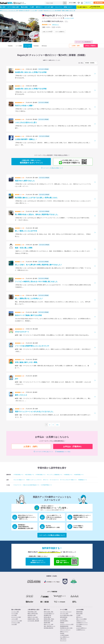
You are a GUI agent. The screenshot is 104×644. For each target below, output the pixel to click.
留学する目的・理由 (48, 612)
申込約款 (62, 633)
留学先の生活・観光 (48, 621)
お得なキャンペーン (81, 621)
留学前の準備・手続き (49, 619)
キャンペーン (59, 7)
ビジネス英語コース (20, 480)
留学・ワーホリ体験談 (81, 619)
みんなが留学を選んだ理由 (66, 615)
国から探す (3, 7)
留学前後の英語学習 (48, 628)
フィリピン (67, 18)
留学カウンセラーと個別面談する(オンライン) (38, 561)
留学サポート (39, 7)
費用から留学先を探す (33, 614)
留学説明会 (79, 626)
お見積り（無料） (76, 46)
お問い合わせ (63, 639)
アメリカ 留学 (15, 614)
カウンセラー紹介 (49, 7)
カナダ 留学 (14, 615)
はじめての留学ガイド (81, 628)
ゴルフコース (18, 485)
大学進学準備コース (47, 485)
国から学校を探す (16, 610)
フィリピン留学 (34, 11)
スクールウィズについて (66, 612)
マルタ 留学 (14, 624)
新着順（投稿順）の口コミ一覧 (68, 11)
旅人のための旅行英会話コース (32, 485)
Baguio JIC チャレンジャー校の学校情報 (52, 11)
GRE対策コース (69, 475)
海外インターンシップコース (34, 480)
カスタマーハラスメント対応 (67, 624)
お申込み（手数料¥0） (91, 46)
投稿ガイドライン (64, 632)
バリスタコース (55, 480)
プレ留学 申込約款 (64, 635)
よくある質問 (63, 619)
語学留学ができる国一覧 (24, 11)
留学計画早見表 (64, 617)
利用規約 (62, 623)
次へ (58, 425)
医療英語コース (83, 480)
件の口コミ (56, 25)
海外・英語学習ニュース (50, 626)
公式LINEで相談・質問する (67, 562)
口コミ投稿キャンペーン (82, 624)
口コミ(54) (28, 46)
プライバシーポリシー (65, 630)
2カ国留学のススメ (81, 630)
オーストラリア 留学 (16, 617)
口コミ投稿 (72, 3)
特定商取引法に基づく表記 (66, 628)
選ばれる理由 (24, 7)
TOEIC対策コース (19, 475)
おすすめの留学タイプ (49, 614)
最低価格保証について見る (64, 452)
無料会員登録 (99, 3)
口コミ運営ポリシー (65, 637)
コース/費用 (19, 46)
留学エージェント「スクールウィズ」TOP (9, 11)
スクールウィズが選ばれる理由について (53, 168)
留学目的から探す (32, 615)
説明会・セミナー (68, 7)
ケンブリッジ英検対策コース (55, 475)
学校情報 (10, 46)
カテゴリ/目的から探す (13, 7)
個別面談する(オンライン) (31, 162)
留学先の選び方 (47, 617)
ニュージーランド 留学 (17, 621)
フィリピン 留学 (15, 612)
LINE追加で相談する (71, 162)
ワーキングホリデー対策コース (69, 480)
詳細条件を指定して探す (33, 619)
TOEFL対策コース (41, 475)
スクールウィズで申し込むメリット (44, 452)
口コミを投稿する (60, 32)
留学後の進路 (47, 623)
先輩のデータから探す (33, 617)
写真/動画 (36, 46)
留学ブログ (47, 610)
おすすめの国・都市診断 (33, 621)
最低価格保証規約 (64, 626)
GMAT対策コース (79, 475)
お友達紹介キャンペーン (82, 623)
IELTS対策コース (30, 475)
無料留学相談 (79, 612)
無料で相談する (82, 7)
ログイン (88, 3)
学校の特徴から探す (32, 612)
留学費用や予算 (47, 615)
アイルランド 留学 (16, 623)
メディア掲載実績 (52, 592)
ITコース (46, 480)
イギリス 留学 (15, 619)
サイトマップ (63, 641)
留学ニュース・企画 (48, 624)
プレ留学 (32, 7)
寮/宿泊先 (44, 46)
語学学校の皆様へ (64, 621)
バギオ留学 (40, 11)
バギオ (72, 18)
